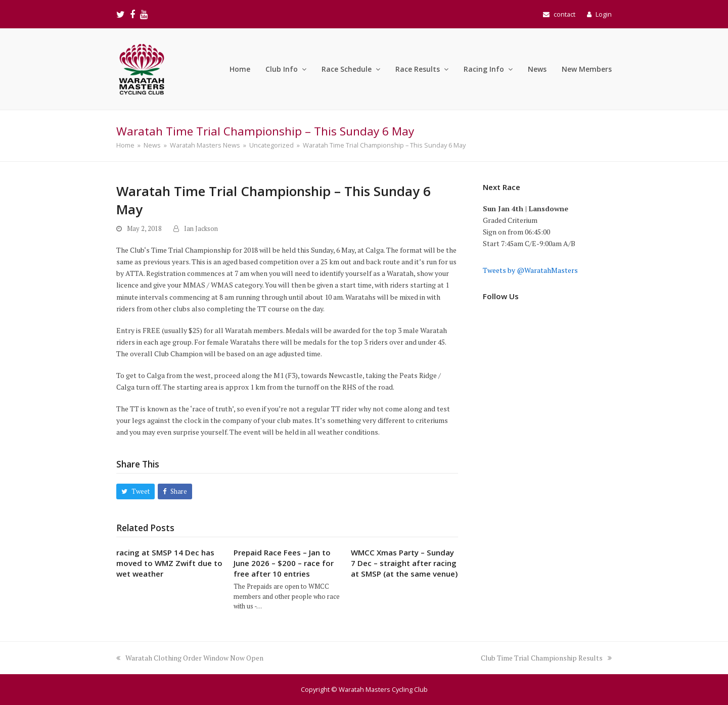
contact (564, 14)
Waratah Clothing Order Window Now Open (190, 658)
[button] (135, 491)
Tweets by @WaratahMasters (530, 270)
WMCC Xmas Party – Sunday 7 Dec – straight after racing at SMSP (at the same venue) (404, 563)
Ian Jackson (201, 229)
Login (604, 14)
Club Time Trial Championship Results (546, 658)
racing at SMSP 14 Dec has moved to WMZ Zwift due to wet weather (169, 563)
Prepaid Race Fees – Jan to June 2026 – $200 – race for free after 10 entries (284, 563)
